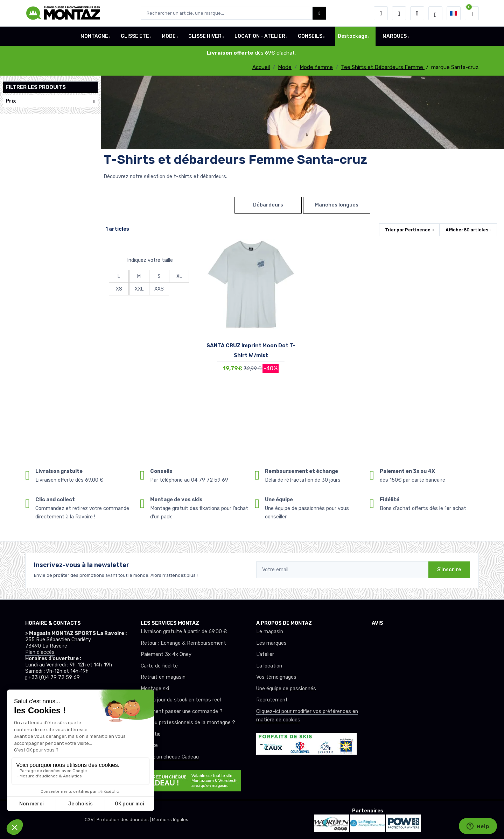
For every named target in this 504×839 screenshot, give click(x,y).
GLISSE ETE (135, 36)
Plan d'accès (40, 652)
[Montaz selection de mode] (435, 13)
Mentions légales (170, 820)
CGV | (91, 820)
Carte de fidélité (159, 666)
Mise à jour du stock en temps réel (181, 700)
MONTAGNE (94, 36)
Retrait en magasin (163, 677)
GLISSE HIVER (205, 36)
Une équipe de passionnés (286, 689)
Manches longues (337, 205)
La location (269, 666)
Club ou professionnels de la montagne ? (188, 723)
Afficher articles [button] (467, 230)
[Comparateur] (417, 13)
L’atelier (265, 654)
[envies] (399, 13)
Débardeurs (268, 205)
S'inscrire (449, 570)
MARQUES (395, 36)
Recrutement (272, 700)
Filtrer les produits (36, 87)
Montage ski (155, 689)
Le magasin (270, 632)
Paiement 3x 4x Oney (166, 654)
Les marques (271, 643)
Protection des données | (124, 820)
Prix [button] (50, 101)
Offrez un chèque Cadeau (170, 757)
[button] (381, 13)
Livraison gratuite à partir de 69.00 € (184, 632)
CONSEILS (310, 36)
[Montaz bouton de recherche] (319, 13)
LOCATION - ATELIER (260, 36)
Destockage (352, 36)
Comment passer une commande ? (182, 711)
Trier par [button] (408, 230)
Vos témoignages (276, 677)
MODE (169, 36)
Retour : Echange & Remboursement (183, 643)
